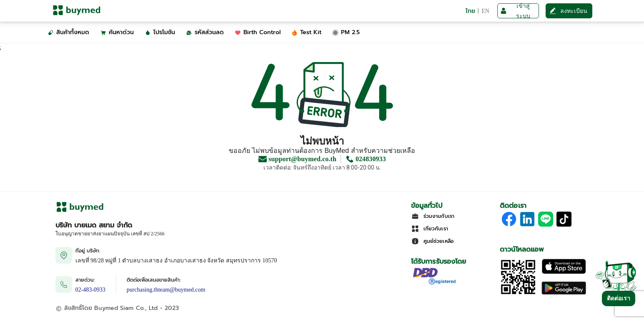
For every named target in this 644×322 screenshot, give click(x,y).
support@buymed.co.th (302, 159)
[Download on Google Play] (564, 293)
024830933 (371, 159)
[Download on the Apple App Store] (564, 272)
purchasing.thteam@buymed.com (166, 290)
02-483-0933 (90, 290)
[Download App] (518, 293)
